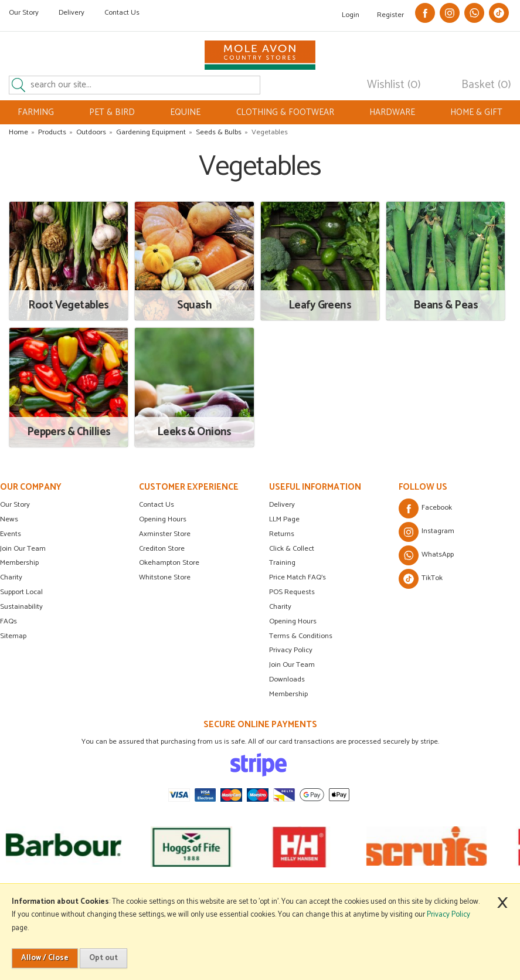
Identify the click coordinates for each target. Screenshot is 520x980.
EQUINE (185, 112)
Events (11, 534)
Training (282, 563)
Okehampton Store (169, 563)
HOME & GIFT (476, 112)
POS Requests (292, 592)
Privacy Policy (291, 650)
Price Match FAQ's (298, 577)
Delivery (72, 13)
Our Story (24, 13)
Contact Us (122, 13)
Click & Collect (292, 549)
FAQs (9, 621)
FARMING (36, 112)
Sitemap (13, 636)
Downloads (287, 679)
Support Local (21, 592)
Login (351, 15)
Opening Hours (163, 519)
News (9, 519)
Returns (282, 534)
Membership (19, 563)
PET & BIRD (112, 112)
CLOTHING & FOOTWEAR (285, 112)
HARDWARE (392, 112)
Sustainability (21, 607)
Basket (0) (486, 85)
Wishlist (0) (394, 85)
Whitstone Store (165, 577)
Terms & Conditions (301, 636)
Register (390, 15)
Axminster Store (165, 534)
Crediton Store (162, 549)
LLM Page (284, 519)
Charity (11, 577)
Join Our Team (23, 549)
